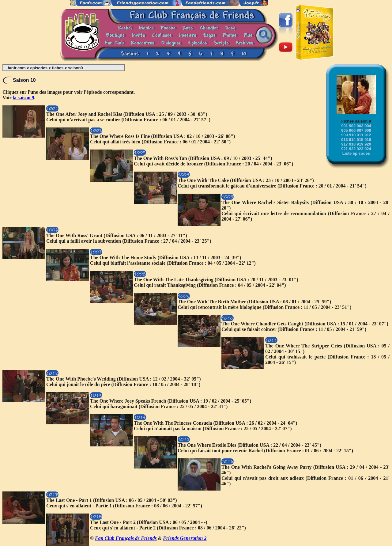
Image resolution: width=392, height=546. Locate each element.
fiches (58, 68)
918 (352, 144)
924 (368, 149)
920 (368, 144)
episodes (39, 68)
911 (360, 135)
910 (352, 135)
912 (368, 135)
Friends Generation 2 (185, 538)
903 (360, 126)
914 (352, 140)
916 (368, 140)
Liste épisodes (356, 153)
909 (345, 135)
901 (345, 126)
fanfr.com (17, 68)
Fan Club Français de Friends (126, 538)
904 (368, 126)
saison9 (75, 68)
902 (352, 126)
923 (360, 149)
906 (352, 130)
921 (345, 149)
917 (345, 144)
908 (368, 130)
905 (345, 130)
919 (360, 144)
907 (360, 130)
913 (345, 140)
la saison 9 (23, 98)
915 (360, 140)
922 (352, 149)
